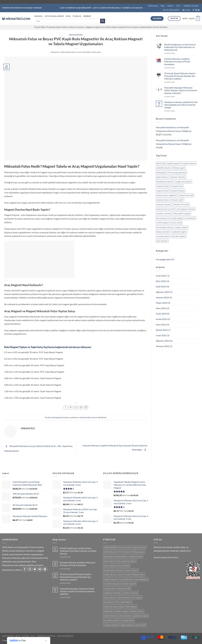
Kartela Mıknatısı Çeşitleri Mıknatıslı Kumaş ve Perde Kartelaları (177, 61)
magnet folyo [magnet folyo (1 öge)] (177, 186)
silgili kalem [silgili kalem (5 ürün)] (109, 611)
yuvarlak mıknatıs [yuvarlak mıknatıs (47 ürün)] (111, 625)
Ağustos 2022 (163, 341)
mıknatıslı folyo (86, 417)
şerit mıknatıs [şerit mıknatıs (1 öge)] (162, 241)
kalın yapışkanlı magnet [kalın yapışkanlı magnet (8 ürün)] (126, 561)
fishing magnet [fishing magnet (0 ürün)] (138, 552)
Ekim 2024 (161, 281)
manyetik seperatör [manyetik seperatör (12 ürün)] (112, 584)
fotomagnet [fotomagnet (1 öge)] (161, 172)
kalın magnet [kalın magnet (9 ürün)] (109, 561)
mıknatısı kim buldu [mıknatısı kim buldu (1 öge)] (181, 204)
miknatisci (55, 52)
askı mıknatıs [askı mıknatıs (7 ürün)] (126, 547)
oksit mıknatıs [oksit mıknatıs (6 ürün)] (124, 598)
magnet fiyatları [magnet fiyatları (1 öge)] (163, 186)
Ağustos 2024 (163, 292)
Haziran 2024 (162, 297)
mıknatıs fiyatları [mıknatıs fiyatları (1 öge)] (178, 191)
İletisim (170, 6)
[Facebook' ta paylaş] (66, 408)
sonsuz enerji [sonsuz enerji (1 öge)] (176, 223)
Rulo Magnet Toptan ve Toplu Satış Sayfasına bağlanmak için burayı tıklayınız (48, 347)
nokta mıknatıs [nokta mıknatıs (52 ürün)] (110, 598)
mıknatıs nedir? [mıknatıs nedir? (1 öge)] (177, 200)
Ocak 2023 (161, 335)
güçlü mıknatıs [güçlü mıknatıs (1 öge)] (162, 177)
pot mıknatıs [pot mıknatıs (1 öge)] (162, 218)
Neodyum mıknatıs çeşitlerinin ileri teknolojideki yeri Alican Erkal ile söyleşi (181, 105)
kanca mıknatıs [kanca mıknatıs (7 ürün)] (110, 566)
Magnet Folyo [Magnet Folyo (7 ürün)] (139, 575)
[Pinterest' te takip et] (45, 569)
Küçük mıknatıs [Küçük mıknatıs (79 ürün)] (110, 575)
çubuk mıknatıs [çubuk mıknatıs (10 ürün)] (127, 625)
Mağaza (39, 16)
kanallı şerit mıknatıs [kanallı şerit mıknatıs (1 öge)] (165, 182)
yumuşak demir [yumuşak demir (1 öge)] (163, 236)
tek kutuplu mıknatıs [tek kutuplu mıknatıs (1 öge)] (165, 227)
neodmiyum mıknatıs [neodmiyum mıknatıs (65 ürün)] (112, 593)
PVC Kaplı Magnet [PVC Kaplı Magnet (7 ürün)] (124, 602)
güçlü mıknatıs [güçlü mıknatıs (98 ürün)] (122, 556)
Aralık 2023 (161, 319)
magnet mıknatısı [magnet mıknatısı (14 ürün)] (111, 579)
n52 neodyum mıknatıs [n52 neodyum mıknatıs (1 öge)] (186, 209)
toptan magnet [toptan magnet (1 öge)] (182, 227)
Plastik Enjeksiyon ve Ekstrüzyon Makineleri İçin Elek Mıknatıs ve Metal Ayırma (180, 47)
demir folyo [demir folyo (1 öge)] (161, 163)
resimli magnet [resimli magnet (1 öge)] (163, 223)
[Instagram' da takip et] (196, 10)
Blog (163, 6)
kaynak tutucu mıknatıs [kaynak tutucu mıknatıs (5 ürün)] (113, 570)
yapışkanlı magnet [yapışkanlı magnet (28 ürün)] (141, 616)
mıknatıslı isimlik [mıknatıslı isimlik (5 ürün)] (124, 588)
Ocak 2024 (161, 314)
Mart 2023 (161, 325)
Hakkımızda (153, 6)
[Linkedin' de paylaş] (86, 408)
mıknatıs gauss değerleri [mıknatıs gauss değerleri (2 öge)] (166, 195)
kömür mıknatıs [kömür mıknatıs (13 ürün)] (132, 570)
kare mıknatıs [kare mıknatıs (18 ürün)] (124, 566)
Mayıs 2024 (162, 303)
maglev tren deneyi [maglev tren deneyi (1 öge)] (183, 182)
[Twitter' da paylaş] (71, 408)
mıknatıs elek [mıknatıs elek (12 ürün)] (109, 588)
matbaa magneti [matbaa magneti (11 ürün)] (129, 584)
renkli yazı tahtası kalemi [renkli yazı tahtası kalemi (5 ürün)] (114, 607)
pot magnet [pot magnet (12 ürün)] (137, 598)
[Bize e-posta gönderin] (198, 10)
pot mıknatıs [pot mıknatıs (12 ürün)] (109, 602)
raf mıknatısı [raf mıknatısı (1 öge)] (190, 218)
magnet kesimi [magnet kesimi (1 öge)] (163, 191)
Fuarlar (77, 16)
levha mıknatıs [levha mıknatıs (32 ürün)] (125, 575)
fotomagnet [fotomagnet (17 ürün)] (109, 556)
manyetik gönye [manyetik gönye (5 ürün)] (141, 579)
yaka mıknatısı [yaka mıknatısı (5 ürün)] (125, 616)
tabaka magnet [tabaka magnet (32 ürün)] (122, 611)
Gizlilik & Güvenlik (191, 6)
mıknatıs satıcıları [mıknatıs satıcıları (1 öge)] (164, 204)
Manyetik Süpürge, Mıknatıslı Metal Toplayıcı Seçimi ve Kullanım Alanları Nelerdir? (181, 90)
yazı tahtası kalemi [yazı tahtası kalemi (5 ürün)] (111, 620)
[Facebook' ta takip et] (193, 10)
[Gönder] (103, 21)
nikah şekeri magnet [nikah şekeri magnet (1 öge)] (182, 213)
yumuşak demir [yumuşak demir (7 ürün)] (128, 620)
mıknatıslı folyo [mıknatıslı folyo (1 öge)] (163, 200)
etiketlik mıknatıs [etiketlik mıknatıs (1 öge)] (164, 168)
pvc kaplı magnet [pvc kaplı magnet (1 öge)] (176, 218)
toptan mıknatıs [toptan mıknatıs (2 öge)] (163, 232)
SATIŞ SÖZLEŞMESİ (171, 10)
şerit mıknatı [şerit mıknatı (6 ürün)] (140, 625)
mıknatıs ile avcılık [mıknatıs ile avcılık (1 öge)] (186, 195)
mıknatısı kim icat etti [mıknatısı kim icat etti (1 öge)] (165, 209)
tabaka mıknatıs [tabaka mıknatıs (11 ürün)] (137, 611)
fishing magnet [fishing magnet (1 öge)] (179, 168)
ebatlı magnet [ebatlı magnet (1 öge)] (174, 163)
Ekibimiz (87, 16)
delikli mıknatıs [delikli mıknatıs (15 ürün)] (110, 552)
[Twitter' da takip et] (35, 569)
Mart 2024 (161, 308)
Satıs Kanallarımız (54, 16)
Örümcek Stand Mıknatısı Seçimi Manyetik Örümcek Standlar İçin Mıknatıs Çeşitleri (180, 76)
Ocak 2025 (161, 276)
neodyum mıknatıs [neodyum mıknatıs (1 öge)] (164, 213)
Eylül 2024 (161, 286)
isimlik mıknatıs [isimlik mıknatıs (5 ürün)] (136, 556)
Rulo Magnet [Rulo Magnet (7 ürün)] (132, 607)
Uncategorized (76, 35)
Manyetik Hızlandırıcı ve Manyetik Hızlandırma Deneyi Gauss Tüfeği (172, 129)
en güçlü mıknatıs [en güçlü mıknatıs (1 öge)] (189, 163)
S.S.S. (178, 6)
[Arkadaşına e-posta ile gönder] (76, 408)
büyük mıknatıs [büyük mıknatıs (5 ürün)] (140, 547)
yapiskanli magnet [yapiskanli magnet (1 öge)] (179, 232)
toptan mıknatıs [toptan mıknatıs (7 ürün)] (110, 616)
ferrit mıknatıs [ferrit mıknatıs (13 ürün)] (124, 552)
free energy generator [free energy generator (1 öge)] (177, 172)
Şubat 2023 (162, 330)
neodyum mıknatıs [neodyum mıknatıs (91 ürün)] (131, 593)
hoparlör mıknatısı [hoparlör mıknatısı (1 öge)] (178, 177)
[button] (186, 10)
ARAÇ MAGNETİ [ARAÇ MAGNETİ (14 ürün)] (111, 547)
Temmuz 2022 (163, 346)
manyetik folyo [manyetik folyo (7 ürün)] (126, 579)
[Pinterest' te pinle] (81, 408)
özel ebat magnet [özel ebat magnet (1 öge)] (179, 236)
